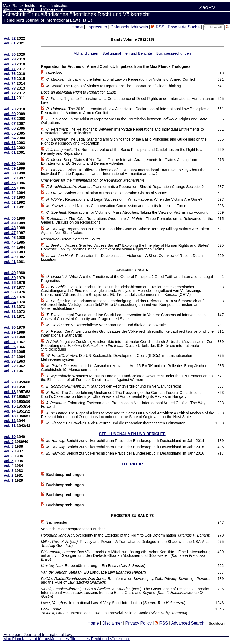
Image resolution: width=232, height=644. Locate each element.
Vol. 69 (10, 114)
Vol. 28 (10, 337)
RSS (160, 27)
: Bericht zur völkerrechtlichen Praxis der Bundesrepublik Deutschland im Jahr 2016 (125, 453)
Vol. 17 (10, 396)
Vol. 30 (10, 327)
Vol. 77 (10, 69)
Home (77, 27)
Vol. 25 (10, 352)
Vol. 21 (10, 371)
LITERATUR (132, 464)
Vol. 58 (10, 173)
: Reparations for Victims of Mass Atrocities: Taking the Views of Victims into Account (127, 212)
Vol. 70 (10, 109)
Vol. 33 (10, 307)
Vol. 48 (10, 228)
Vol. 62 (10, 148)
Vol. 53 (10, 197)
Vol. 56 (10, 183)
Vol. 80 (10, 54)
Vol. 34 (10, 302)
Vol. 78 (10, 64)
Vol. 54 (10, 193)
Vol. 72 (10, 93)
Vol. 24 (10, 357)
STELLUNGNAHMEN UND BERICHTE (132, 434)
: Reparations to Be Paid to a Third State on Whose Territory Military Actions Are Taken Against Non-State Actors (125, 231)
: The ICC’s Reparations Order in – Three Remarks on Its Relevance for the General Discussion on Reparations (127, 220)
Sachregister (57, 522)
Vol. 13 (10, 416)
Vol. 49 (10, 223)
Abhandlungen (86, 53)
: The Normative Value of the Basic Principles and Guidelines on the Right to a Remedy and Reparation (122, 151)
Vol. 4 (9, 466)
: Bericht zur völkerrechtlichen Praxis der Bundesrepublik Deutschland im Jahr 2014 (125, 441)
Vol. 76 (10, 74)
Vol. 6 (9, 456)
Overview (54, 73)
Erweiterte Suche (184, 27)
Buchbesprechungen (174, 53)
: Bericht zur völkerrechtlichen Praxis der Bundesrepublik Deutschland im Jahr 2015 (125, 447)
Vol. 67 (10, 123)
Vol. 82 (10, 38)
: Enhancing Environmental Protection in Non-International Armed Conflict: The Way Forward (123, 405)
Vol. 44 (10, 247)
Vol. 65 (10, 133)
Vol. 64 (10, 138)
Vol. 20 (10, 382)
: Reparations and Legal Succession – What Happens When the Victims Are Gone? (124, 199)
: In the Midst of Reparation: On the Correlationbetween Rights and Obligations (124, 121)
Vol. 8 (9, 446)
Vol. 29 (10, 332)
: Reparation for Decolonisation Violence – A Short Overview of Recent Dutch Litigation (122, 257)
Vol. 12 (10, 421)
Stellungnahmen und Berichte (127, 53)
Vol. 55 (10, 188)
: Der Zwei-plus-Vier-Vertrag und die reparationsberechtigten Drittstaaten (116, 423)
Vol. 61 (10, 152)
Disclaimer (112, 623)
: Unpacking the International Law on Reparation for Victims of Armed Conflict (120, 79)
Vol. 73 (10, 88)
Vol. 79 (10, 59)
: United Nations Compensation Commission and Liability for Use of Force (116, 206)
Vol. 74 (10, 83)
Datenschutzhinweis (129, 27)
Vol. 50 (10, 218)
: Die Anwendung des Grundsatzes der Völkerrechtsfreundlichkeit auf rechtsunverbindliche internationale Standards (127, 333)
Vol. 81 (10, 43)
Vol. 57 (10, 178)
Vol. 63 (10, 143)
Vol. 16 (10, 401)
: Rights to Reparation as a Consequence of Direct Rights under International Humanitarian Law (127, 100)
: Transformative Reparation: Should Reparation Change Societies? (125, 187)
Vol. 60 (10, 164)
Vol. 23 (10, 361)
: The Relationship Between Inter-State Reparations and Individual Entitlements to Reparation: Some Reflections (122, 131)
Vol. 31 (10, 316)
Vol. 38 (10, 282)
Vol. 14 (10, 411)
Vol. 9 (9, 442)
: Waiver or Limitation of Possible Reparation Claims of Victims (107, 193)
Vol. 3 (9, 471)
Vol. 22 (10, 366)
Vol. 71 (10, 98)
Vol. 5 (9, 461)
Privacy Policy (138, 623)
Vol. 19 (10, 387)
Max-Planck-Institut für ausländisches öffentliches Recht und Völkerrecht (67, 639)
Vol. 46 (10, 238)
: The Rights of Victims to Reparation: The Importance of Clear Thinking (113, 86)
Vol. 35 (10, 297)
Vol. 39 (10, 278)
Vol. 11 (10, 426)
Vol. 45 (10, 242)
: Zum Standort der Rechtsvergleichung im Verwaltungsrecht (114, 386)
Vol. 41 (10, 262)
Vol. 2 (9, 475)
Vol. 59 (10, 168)
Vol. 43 (10, 252)
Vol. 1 (9, 480)
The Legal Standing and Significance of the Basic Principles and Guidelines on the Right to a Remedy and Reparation (124, 141)
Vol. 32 (10, 312)
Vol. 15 (10, 406)
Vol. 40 (10, 273)
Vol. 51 (10, 207)
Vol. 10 (10, 437)
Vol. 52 (10, 202)
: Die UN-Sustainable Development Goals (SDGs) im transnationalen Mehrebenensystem (116, 357)
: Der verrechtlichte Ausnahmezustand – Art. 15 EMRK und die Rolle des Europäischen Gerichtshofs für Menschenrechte (124, 368)
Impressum (97, 27)
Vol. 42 (10, 257)
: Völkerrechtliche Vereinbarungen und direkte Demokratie (106, 325)
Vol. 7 (9, 451)
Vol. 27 (10, 342)
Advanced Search (188, 623)
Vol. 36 (10, 292)
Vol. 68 (10, 119)
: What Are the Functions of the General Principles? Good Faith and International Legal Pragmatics (127, 279)
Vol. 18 (10, 392)
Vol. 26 (10, 347)
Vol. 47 (10, 233)
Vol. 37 (10, 287)
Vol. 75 (10, 79)
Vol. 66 (10, 128)
